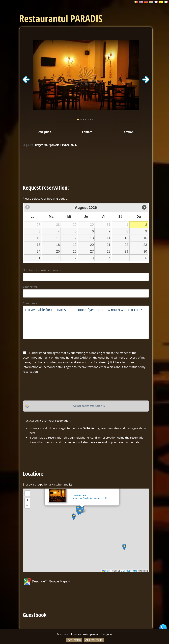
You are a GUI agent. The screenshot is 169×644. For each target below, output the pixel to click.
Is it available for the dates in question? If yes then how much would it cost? (86, 322)
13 (92, 238)
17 (39, 245)
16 (145, 238)
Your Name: (31, 287)
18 (58, 245)
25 (58, 251)
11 (58, 238)
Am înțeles (74, 640)
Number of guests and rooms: (43, 270)
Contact (87, 132)
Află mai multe (94, 640)
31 (39, 258)
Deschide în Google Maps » (46, 581)
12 (75, 238)
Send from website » (89, 406)
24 (39, 251)
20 (92, 245)
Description (44, 132)
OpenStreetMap (130, 571)
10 (39, 238)
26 (75, 251)
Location (128, 132)
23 (145, 245)
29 (126, 251)
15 (126, 238)
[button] (74, 517)
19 (75, 245)
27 (92, 251)
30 (145, 251)
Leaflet (106, 571)
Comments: (30, 303)
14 (109, 238)
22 (126, 245)
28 (109, 251)
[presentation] (48, 387)
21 (109, 245)
